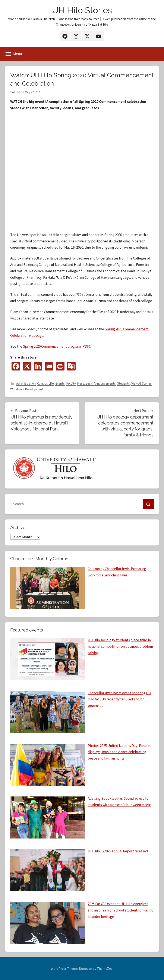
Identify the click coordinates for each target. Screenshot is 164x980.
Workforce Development (27, 389)
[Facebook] (16, 366)
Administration (26, 383)
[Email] (49, 366)
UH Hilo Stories (82, 10)
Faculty (71, 383)
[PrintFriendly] (60, 366)
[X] (27, 366)
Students (124, 383)
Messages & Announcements (96, 383)
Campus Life (45, 383)
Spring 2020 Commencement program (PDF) (57, 346)
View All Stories (141, 383)
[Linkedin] (38, 366)
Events (60, 383)
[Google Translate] (71, 366)
